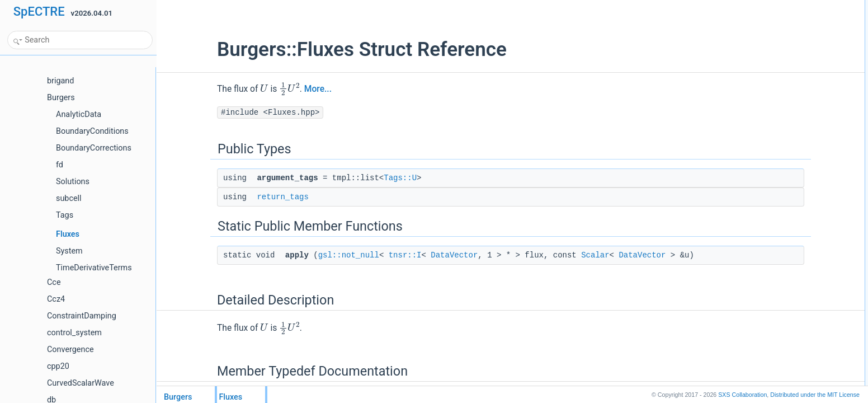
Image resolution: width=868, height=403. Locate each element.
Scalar (544, 255)
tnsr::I (354, 255)
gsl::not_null (297, 255)
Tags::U (349, 178)
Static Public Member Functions (775, 43)
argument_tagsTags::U (770, 18)
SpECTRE (39, 11)
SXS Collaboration (742, 395)
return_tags (231, 197)
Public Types (747, 6)
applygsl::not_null (763, 55)
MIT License (815, 395)
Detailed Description (758, 68)
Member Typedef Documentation (776, 80)
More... (266, 89)
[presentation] (213, 88)
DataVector (403, 255)
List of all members (756, 105)
